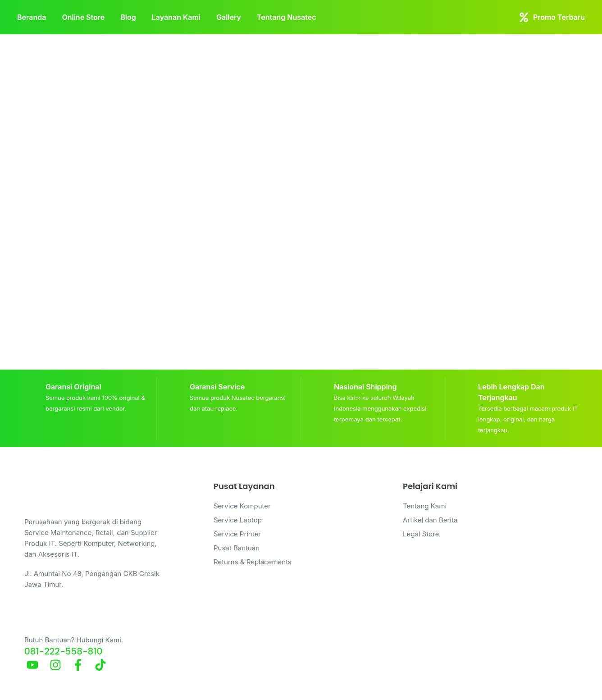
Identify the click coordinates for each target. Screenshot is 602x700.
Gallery (229, 17)
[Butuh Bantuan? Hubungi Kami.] (35, 618)
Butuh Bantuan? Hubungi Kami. (74, 640)
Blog (128, 17)
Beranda (32, 17)
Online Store (83, 17)
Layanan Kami (176, 17)
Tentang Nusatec (287, 17)
